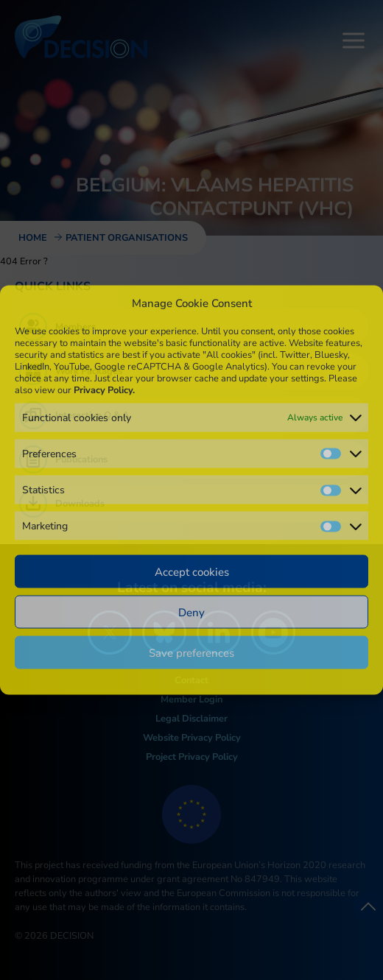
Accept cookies (192, 571)
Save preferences (191, 652)
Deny (191, 612)
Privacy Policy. (104, 389)
